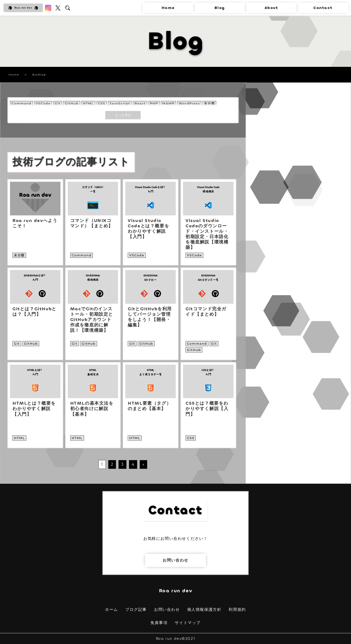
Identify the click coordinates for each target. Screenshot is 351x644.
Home (168, 8)
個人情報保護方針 (204, 609)
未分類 (209, 103)
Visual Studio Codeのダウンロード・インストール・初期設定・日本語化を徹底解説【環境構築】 (207, 234)
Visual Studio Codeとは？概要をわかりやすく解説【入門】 (148, 229)
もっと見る (123, 115)
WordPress (189, 103)
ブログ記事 (136, 609)
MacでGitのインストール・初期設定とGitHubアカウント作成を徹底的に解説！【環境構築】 (92, 320)
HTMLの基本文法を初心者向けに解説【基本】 (92, 409)
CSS (102, 103)
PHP (154, 103)
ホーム (112, 609)
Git (58, 103)
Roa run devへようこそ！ (35, 223)
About (271, 8)
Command (21, 103)
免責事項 (159, 623)
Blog (220, 8)
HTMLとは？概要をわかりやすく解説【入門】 (34, 409)
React (140, 103)
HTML (88, 103)
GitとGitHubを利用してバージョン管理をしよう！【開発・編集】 (150, 317)
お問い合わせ (175, 560)
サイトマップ (188, 623)
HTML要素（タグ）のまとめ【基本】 (149, 406)
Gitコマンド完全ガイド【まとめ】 (206, 312)
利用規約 (237, 609)
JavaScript (120, 103)
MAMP (168, 103)
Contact (323, 8)
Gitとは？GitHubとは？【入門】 (34, 312)
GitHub (72, 103)
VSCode (43, 103)
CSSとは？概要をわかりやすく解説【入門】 (207, 409)
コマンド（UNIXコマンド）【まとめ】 (92, 223)
